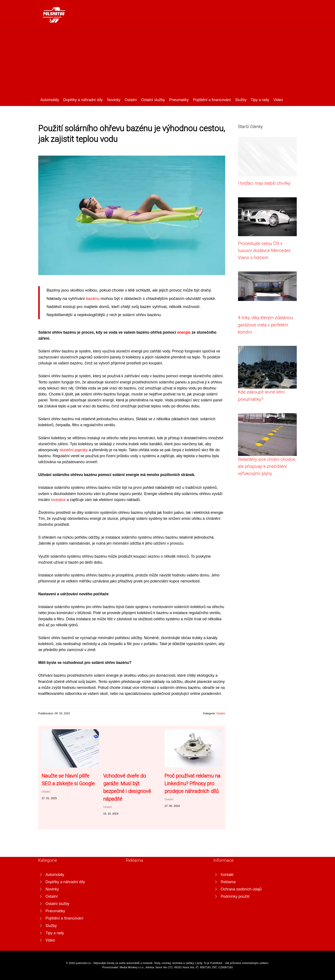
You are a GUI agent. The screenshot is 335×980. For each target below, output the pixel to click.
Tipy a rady (260, 100)
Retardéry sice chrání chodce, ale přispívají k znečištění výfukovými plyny (267, 466)
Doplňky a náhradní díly (83, 100)
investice (58, 500)
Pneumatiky (179, 100)
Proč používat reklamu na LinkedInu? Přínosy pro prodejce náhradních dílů (192, 784)
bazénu (93, 298)
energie (184, 332)
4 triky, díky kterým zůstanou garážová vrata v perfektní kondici (266, 325)
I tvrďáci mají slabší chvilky (264, 183)
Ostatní (131, 100)
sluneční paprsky (74, 450)
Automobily (50, 100)
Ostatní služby (153, 100)
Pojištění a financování (212, 100)
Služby (241, 100)
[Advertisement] (167, 65)
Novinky (114, 100)
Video (278, 100)
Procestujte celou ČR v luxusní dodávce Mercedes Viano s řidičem (264, 251)
